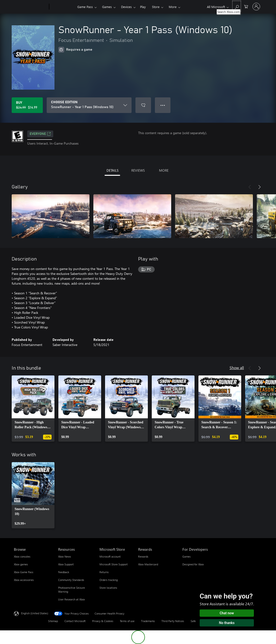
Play (143, 7)
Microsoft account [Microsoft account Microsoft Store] (110, 556)
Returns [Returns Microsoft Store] (104, 572)
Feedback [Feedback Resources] (64, 572)
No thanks (227, 623)
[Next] (259, 187)
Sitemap (53, 621)
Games (107, 7)
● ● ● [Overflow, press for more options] (163, 105)
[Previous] (250, 187)
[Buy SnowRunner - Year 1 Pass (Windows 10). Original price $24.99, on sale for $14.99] (27, 105)
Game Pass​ (85, 7)
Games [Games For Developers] (187, 556)
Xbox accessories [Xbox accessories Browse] (24, 580)
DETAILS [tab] (112, 170)
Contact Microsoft (75, 621)
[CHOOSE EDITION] (89, 105)
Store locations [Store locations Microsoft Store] (108, 588)
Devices (126, 7)
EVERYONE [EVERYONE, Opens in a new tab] (40, 134)
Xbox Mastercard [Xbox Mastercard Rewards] (148, 564)
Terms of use (127, 621)
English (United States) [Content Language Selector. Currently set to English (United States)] (35, 613)
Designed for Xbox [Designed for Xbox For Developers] (193, 564)
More (173, 7)
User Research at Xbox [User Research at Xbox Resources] (71, 599)
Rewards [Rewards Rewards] (143, 556)
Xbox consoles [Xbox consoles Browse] (22, 556)
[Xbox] (63, 7)
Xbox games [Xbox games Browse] (21, 564)
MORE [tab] (164, 170)
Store (156, 7)
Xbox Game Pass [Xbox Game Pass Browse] (24, 572)
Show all (237, 368)
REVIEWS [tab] (138, 170)
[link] (33, 409)
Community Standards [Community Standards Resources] (71, 580)
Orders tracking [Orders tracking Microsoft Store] (109, 580)
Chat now (227, 613)
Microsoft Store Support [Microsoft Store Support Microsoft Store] (114, 564)
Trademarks (148, 621)
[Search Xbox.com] (237, 6)
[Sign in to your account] (256, 7)
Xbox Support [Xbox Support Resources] (66, 564)
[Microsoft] (31, 7)
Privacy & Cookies (103, 621)
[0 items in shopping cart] (246, 6)
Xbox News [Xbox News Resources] (65, 556)
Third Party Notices (173, 621)
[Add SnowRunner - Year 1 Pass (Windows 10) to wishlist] (143, 105)
